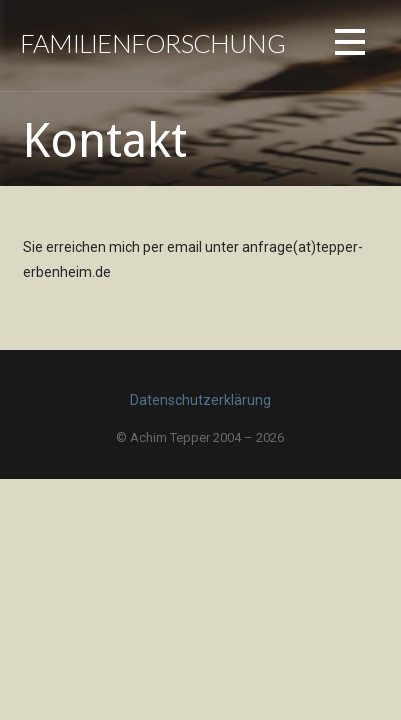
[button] (350, 45)
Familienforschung (152, 43)
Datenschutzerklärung (200, 400)
